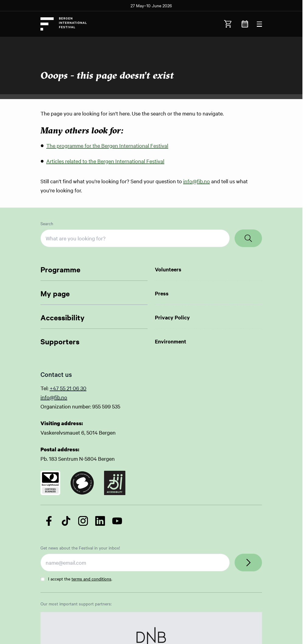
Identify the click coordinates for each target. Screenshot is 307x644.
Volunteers (168, 269)
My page (55, 293)
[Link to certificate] (50, 483)
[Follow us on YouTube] (117, 521)
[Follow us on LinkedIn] (100, 521)
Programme (60, 269)
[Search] (248, 238)
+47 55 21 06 (65, 388)
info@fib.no (197, 181)
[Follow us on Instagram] (83, 521)
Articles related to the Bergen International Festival (105, 161)
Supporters (60, 341)
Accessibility (63, 317)
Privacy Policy (172, 317)
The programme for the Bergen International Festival (107, 145)
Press (162, 293)
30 (83, 388)
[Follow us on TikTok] (66, 521)
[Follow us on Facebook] (49, 521)
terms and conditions (91, 579)
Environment (171, 341)
